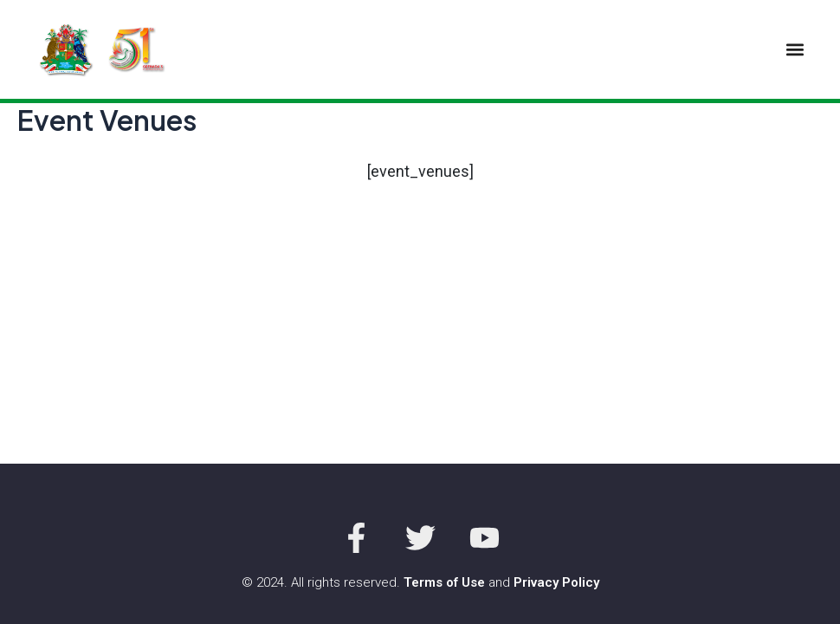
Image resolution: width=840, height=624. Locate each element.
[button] (795, 49)
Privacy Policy (556, 582)
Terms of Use (444, 582)
